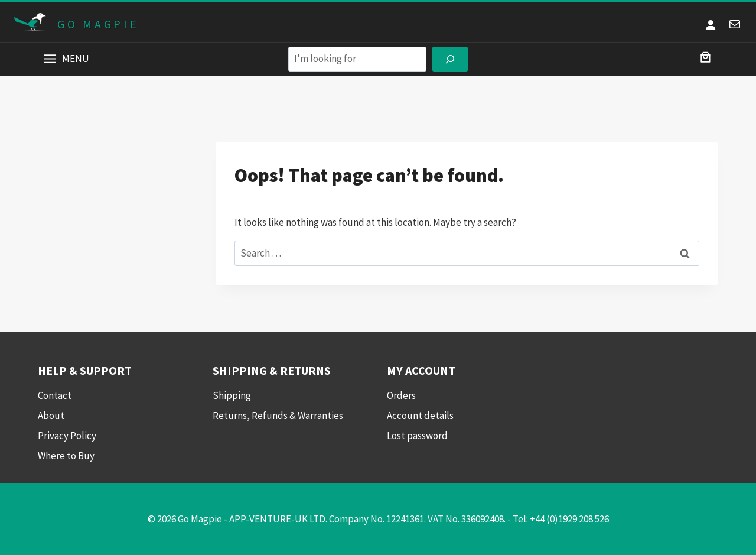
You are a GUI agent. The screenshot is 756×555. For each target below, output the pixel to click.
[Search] (450, 59)
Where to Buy (66, 456)
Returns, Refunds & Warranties (278, 416)
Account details (420, 416)
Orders (401, 395)
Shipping (232, 395)
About (51, 416)
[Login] (711, 25)
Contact (55, 395)
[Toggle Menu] (50, 59)
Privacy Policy (67, 436)
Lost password (417, 436)
